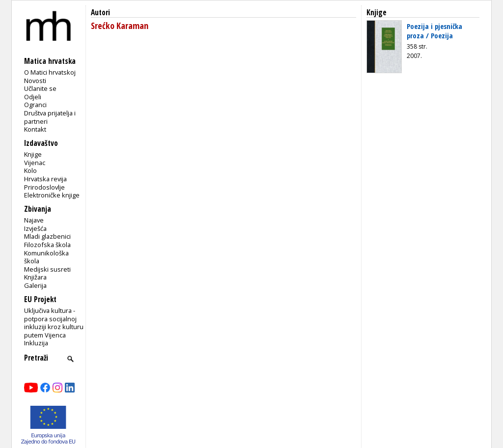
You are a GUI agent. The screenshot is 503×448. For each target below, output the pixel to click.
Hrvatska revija (45, 179)
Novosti (35, 81)
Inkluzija (36, 343)
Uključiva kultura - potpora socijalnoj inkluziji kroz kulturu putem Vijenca (54, 323)
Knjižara (35, 277)
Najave (34, 220)
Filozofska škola (47, 245)
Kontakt (35, 129)
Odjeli (33, 97)
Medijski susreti (47, 269)
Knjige (33, 154)
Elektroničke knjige (52, 195)
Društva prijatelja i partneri (50, 117)
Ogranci (35, 105)
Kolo (30, 170)
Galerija (35, 285)
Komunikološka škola (46, 257)
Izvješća (35, 228)
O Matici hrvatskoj (50, 72)
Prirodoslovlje (44, 187)
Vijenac (35, 163)
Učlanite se (40, 88)
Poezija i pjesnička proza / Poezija (434, 31)
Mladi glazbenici (47, 236)
